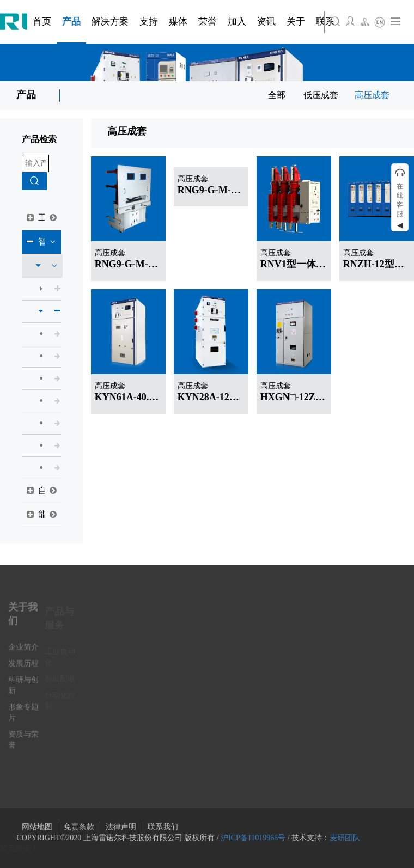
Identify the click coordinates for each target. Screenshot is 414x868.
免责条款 (79, 827)
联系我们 (163, 827)
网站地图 (37, 827)
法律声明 (121, 827)
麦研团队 (345, 838)
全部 (277, 95)
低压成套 (321, 95)
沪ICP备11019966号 (253, 838)
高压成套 (372, 95)
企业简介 (23, 652)
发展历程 (23, 668)
